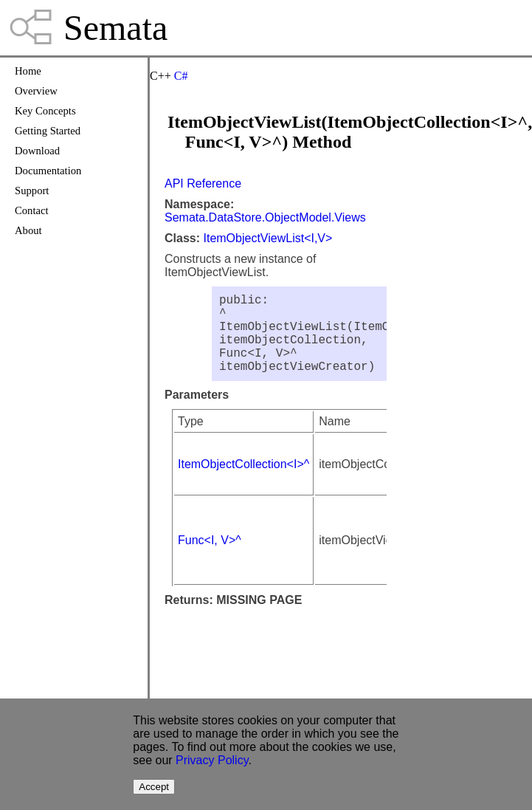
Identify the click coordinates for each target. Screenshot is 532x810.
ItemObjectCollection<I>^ (243, 482)
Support (32, 191)
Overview (36, 91)
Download (37, 151)
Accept (154, 787)
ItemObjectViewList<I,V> (267, 238)
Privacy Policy (212, 760)
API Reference (203, 183)
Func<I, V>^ (210, 558)
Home (28, 71)
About (28, 230)
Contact (32, 210)
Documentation (48, 171)
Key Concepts (45, 111)
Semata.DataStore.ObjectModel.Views (265, 217)
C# (181, 76)
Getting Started (48, 131)
